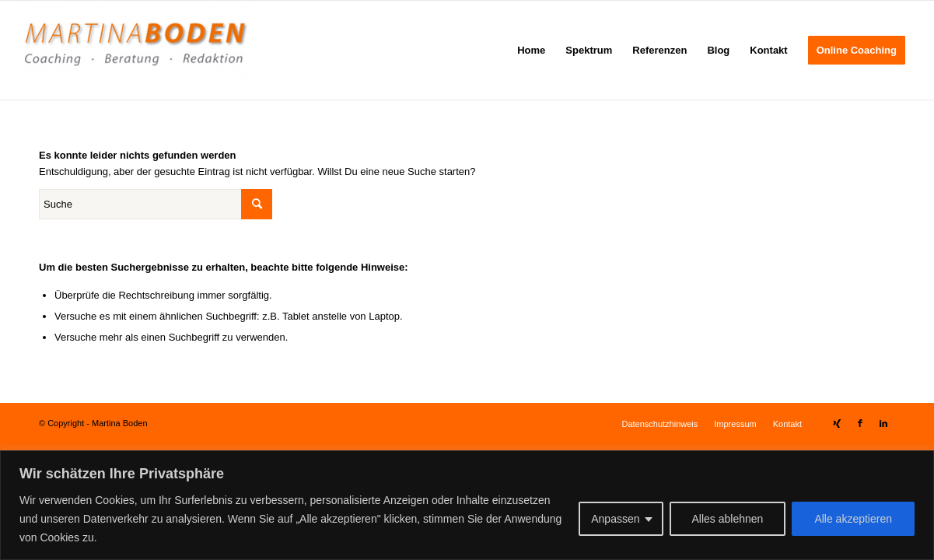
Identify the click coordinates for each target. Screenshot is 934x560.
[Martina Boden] (135, 50)
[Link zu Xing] (837, 423)
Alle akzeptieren (853, 519)
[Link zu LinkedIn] (883, 423)
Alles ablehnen (728, 519)
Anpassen (615, 519)
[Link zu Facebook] (860, 423)
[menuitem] (531, 50)
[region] (467, 505)
